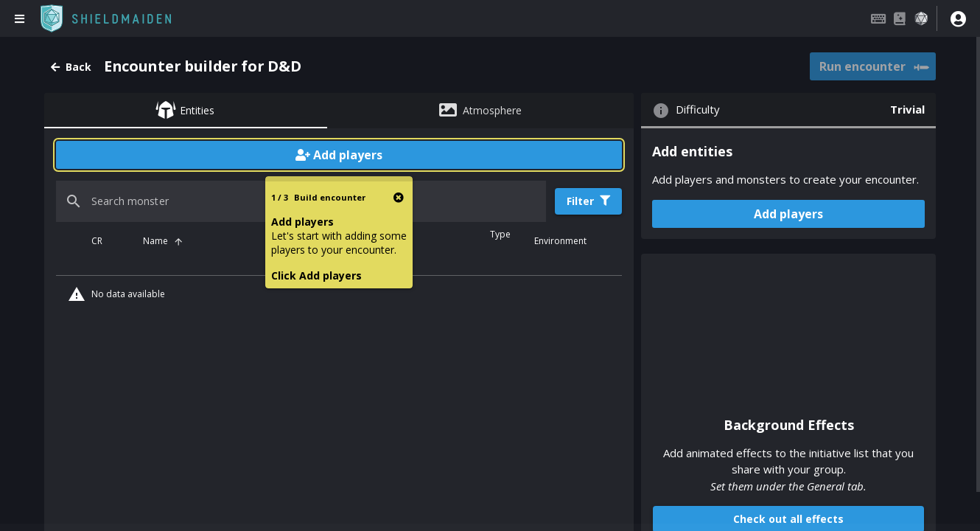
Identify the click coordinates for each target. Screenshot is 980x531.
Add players (339, 155)
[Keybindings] (878, 18)
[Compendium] (900, 18)
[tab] (186, 111)
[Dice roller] (921, 18)
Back (71, 67)
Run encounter (874, 67)
